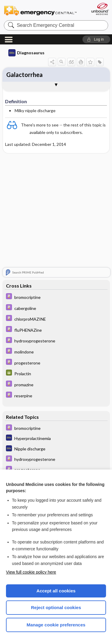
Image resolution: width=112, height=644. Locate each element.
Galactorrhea (24, 75)
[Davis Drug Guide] (56, 298)
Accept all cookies (56, 591)
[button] (96, 39)
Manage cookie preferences (56, 625)
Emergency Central (40, 10)
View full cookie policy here (31, 572)
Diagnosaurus (26, 53)
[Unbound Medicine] (100, 9)
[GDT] (56, 374)
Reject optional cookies (56, 607)
